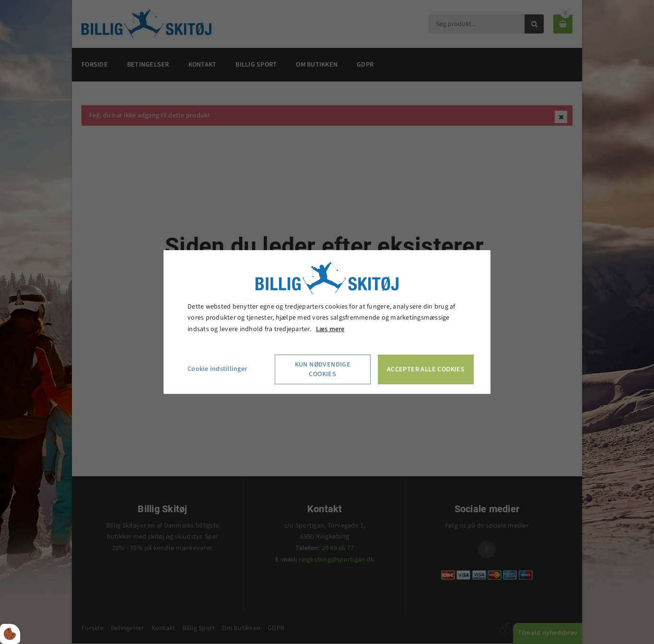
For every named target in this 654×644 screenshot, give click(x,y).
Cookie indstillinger (217, 369)
